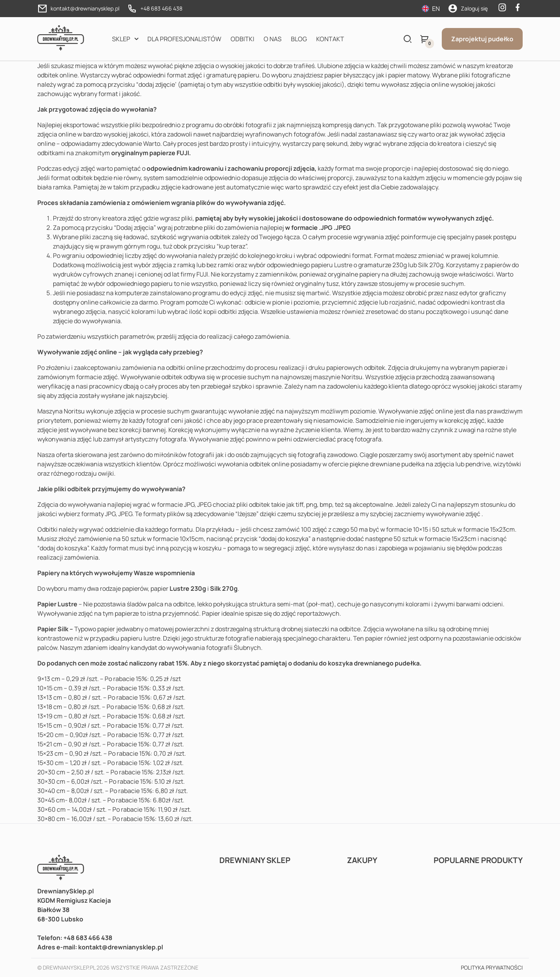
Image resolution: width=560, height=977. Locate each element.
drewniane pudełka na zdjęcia (412, 464)
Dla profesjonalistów (184, 39)
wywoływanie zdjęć (453, 514)
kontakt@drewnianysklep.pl (85, 8)
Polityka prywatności (492, 967)
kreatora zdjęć (122, 218)
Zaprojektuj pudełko (482, 39)
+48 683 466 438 (161, 8)
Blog (299, 39)
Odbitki (242, 39)
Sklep (121, 39)
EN (431, 9)
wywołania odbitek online (253, 464)
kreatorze (500, 66)
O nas (273, 39)
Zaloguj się (474, 8)
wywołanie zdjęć (252, 411)
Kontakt (330, 39)
